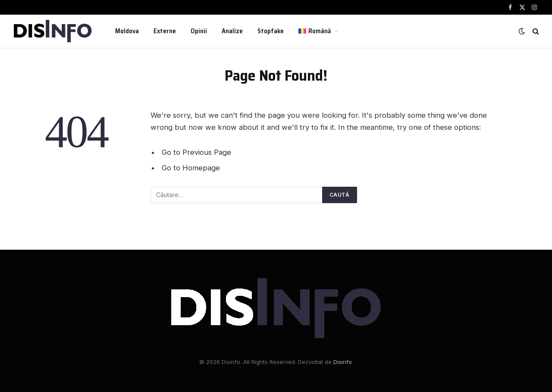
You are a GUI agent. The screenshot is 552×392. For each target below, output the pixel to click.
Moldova (127, 31)
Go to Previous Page (196, 152)
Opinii (199, 31)
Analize (232, 31)
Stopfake (271, 31)
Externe (165, 31)
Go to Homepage (191, 168)
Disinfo (343, 362)
